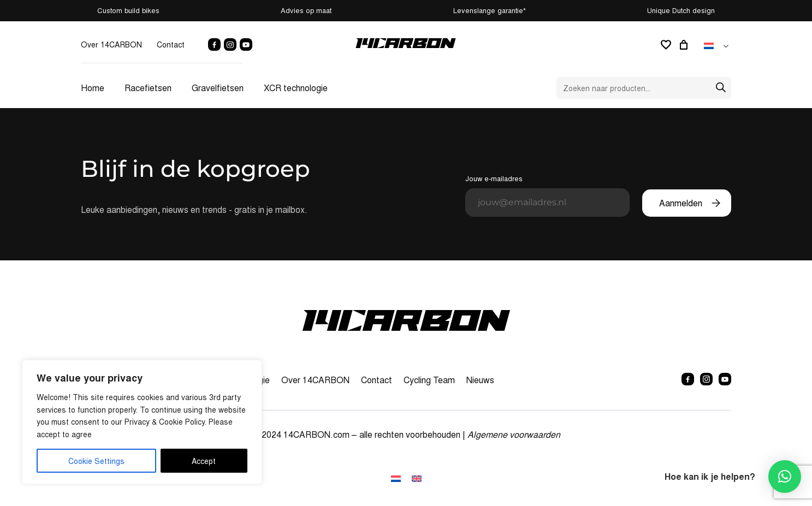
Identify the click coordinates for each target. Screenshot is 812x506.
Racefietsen (148, 88)
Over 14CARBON (111, 44)
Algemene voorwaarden (514, 434)
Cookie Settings (96, 461)
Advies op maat (306, 10)
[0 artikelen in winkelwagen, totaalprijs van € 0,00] (685, 45)
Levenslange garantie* (490, 10)
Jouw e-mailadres (547, 195)
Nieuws (480, 380)
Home (93, 88)
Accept (204, 461)
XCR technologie (296, 88)
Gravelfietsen (218, 88)
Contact (171, 44)
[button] (785, 477)
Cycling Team (429, 380)
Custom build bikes (128, 10)
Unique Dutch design (681, 10)
